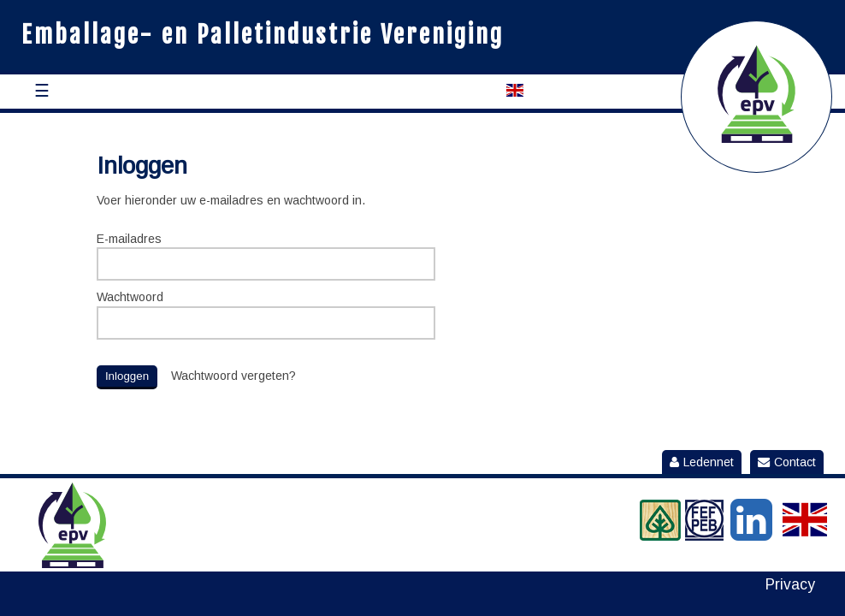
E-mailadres (129, 239)
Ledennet (702, 462)
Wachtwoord (130, 297)
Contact (787, 462)
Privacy (790, 585)
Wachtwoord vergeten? (233, 376)
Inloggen (127, 376)
